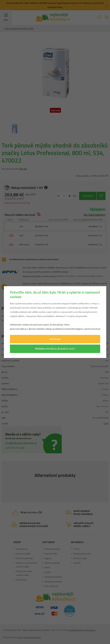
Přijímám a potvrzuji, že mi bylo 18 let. (55, 349)
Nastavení (55, 339)
